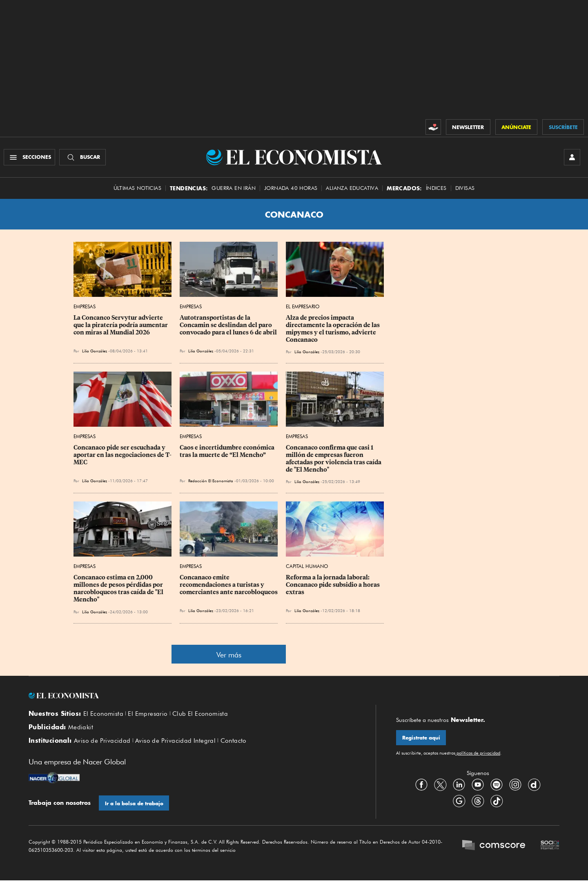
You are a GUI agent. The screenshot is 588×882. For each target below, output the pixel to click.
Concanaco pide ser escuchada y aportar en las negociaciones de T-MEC (122, 456)
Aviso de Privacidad (102, 742)
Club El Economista (200, 715)
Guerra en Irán (234, 189)
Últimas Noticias (137, 189)
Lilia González (95, 352)
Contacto (234, 742)
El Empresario (303, 307)
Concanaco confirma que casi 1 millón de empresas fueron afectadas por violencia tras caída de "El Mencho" (334, 459)
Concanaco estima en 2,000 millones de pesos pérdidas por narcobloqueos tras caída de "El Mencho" (119, 589)
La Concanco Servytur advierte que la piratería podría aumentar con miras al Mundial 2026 (121, 326)
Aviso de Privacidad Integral (175, 742)
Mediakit (81, 728)
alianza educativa (352, 189)
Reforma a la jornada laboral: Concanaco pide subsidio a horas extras (333, 586)
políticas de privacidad (478, 754)
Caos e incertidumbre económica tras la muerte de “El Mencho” (228, 452)
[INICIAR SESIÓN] (572, 158)
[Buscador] (83, 158)
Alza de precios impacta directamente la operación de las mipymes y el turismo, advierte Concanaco (333, 330)
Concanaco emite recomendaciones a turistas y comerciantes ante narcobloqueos (229, 586)
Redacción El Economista (211, 481)
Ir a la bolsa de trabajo (134, 805)
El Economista (103, 715)
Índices (436, 189)
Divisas (465, 189)
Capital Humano (307, 567)
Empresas (85, 307)
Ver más (229, 655)
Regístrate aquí (421, 738)
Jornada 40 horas (291, 189)
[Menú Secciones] (30, 158)
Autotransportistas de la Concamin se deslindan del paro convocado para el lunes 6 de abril (228, 326)
